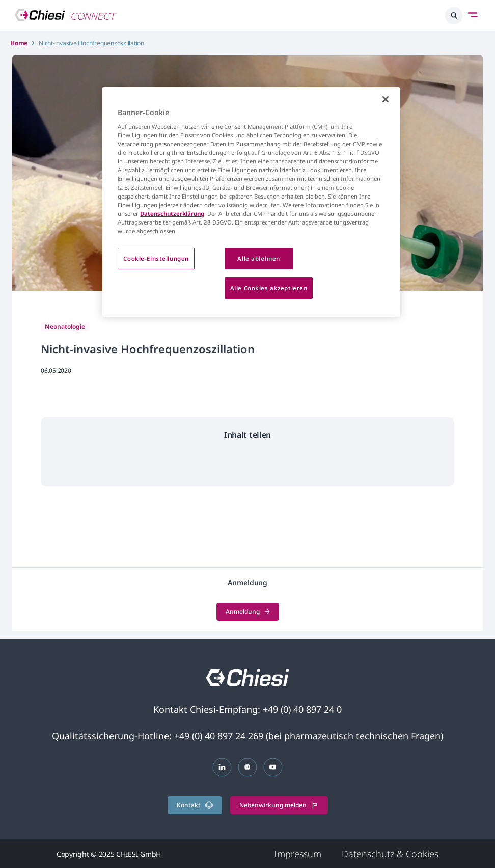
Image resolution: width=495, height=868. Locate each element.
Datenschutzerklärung (172, 214)
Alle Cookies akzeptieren (269, 288)
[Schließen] (386, 99)
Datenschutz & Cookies (390, 854)
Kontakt (195, 805)
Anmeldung (248, 612)
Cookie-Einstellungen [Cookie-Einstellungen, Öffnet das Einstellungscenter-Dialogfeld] (156, 258)
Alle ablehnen (258, 258)
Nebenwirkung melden (279, 805)
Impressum (298, 854)
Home (19, 43)
